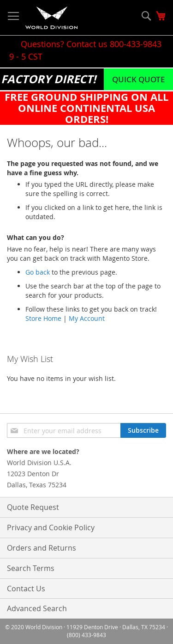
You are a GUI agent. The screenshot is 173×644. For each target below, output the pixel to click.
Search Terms (31, 568)
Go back (38, 272)
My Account (87, 318)
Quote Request (33, 507)
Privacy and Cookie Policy (51, 527)
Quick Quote (138, 79)
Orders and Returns (42, 548)
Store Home (43, 318)
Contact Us (26, 589)
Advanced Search (37, 608)
